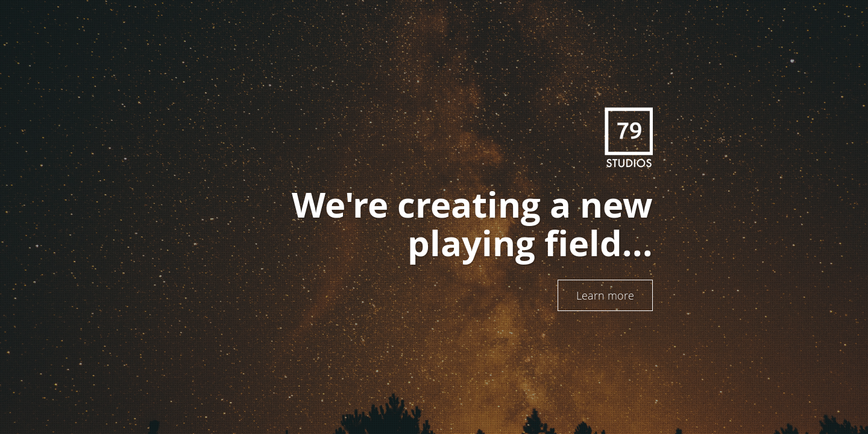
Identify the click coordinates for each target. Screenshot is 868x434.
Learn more (605, 295)
